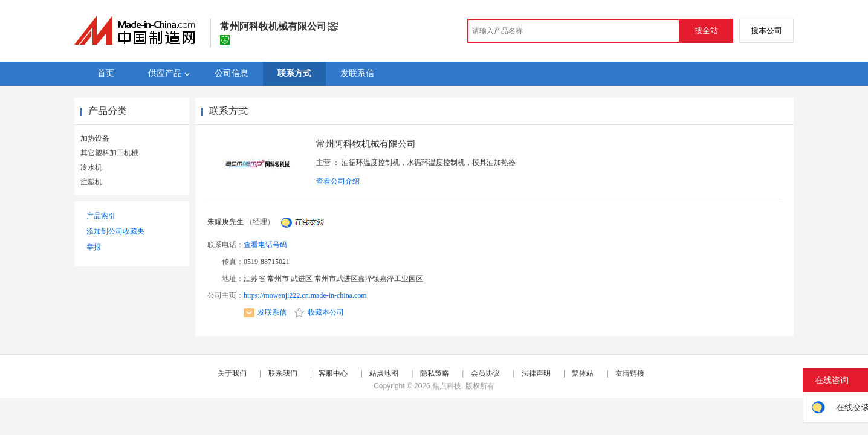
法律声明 (536, 373)
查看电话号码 (265, 245)
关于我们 (232, 373)
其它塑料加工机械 (109, 153)
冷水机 (91, 167)
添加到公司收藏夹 (115, 231)
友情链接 (630, 373)
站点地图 (384, 373)
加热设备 (95, 138)
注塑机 (91, 182)
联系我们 (283, 373)
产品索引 (101, 216)
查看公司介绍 (338, 181)
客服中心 (333, 373)
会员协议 (485, 373)
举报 (94, 247)
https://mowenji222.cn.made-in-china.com (305, 295)
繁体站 (583, 373)
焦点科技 (447, 386)
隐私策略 (435, 373)
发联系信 (265, 312)
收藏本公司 (319, 312)
